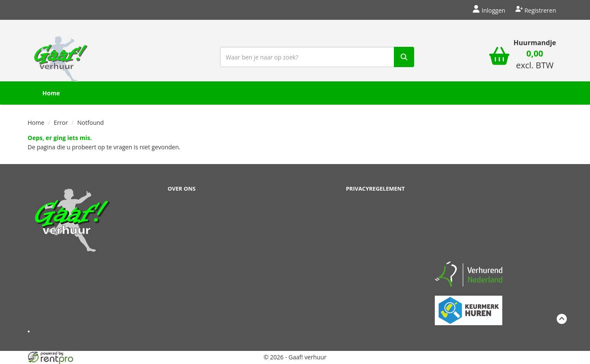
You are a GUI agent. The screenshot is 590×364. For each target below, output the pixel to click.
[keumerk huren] (469, 306)
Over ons (182, 189)
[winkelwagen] (499, 57)
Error (61, 123)
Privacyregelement (375, 189)
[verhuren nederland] (469, 274)
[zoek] (404, 57)
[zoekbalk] (317, 57)
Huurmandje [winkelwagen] (535, 43)
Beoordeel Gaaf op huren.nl (469, 219)
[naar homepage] (61, 56)
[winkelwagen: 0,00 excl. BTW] (535, 61)
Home (51, 93)
